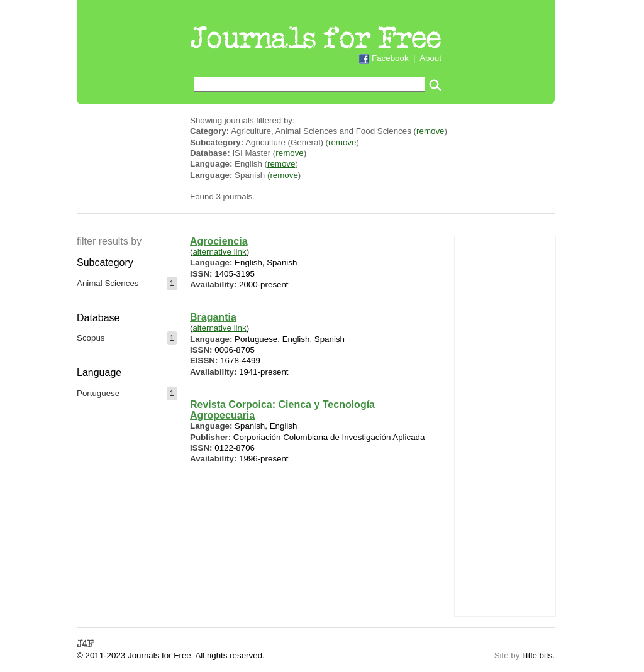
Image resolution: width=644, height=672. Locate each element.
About (430, 58)
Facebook (390, 58)
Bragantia (213, 317)
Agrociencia (219, 241)
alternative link (219, 252)
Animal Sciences (108, 283)
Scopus (91, 338)
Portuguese (98, 393)
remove (430, 131)
